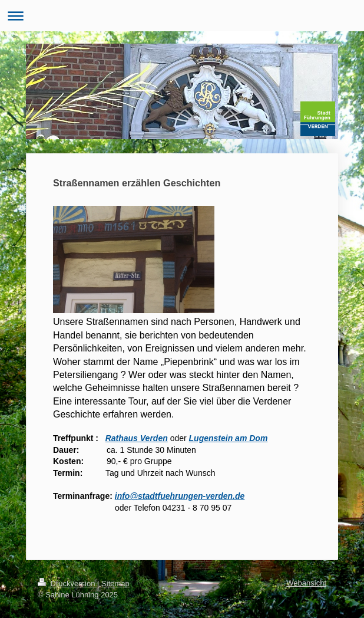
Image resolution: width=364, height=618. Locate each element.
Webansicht (306, 583)
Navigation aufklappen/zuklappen (182, 16)
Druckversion (67, 584)
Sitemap (115, 584)
